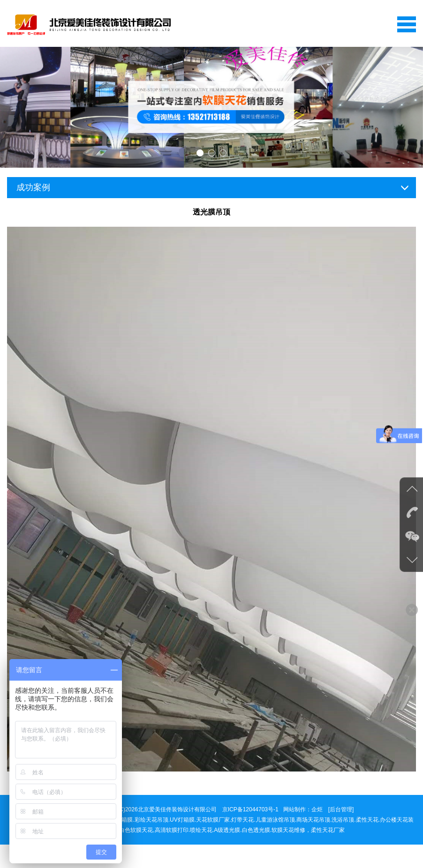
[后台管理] (341, 809)
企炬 (317, 809)
